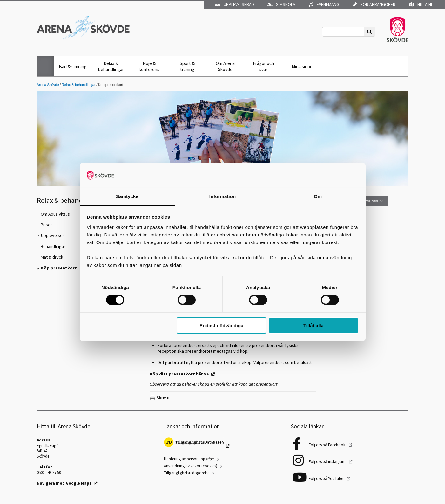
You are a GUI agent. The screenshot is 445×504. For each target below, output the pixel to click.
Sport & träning (187, 66)
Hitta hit (421, 4)
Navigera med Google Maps (64, 483)
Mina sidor (302, 66)
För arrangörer (374, 4)
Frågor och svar (263, 66)
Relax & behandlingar (111, 66)
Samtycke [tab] (127, 196)
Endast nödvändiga (221, 325)
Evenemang (324, 4)
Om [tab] (318, 196)
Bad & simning (73, 66)
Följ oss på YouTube (326, 478)
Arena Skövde (48, 85)
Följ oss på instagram (328, 462)
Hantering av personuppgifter (189, 459)
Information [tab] (223, 196)
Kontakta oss (366, 201)
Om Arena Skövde (225, 66)
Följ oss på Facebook (327, 445)
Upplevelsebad (235, 4)
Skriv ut (164, 398)
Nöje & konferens (149, 66)
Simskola (281, 4)
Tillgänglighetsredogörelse (187, 473)
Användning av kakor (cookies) (191, 466)
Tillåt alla (314, 325)
